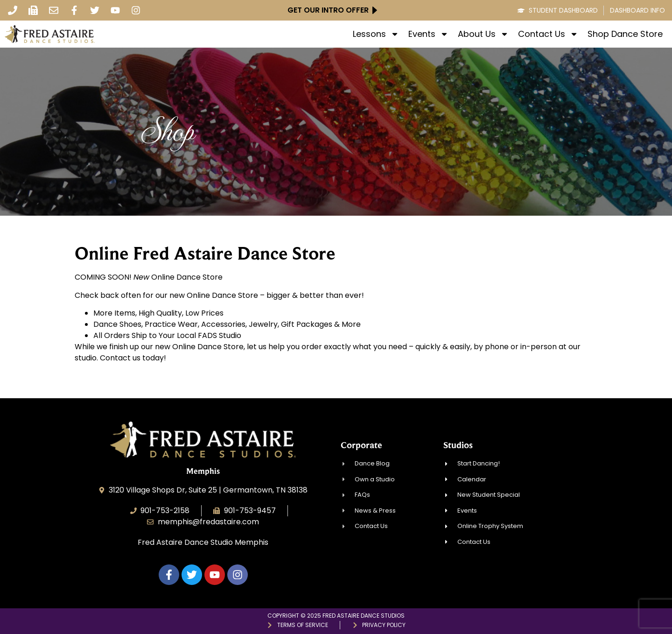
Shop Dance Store (625, 34)
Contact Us (548, 34)
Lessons (376, 34)
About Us (483, 34)
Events (428, 34)
